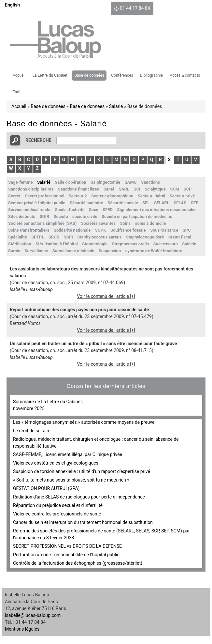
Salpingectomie (105, 182)
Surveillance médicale (73, 251)
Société (61, 216)
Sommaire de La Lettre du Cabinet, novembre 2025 (48, 405)
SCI (137, 189)
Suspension (110, 251)
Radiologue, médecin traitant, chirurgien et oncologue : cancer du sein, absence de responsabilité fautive (96, 443)
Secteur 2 (78, 196)
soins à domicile (151, 223)
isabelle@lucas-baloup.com (33, 615)
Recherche (38, 140)
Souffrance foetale (128, 230)
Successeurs (166, 244)
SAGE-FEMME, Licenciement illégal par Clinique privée (68, 454)
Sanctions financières (78, 189)
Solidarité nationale (72, 230)
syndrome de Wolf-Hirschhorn (154, 251)
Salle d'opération (71, 182)
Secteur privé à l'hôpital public (37, 203)
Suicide (189, 244)
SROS (54, 237)
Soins (125, 223)
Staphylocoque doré (145, 237)
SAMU (131, 182)
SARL (124, 189)
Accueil (19, 75)
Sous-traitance (164, 230)
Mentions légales (22, 629)
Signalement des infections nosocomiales (157, 210)
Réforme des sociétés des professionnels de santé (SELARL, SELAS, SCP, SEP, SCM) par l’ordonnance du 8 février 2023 (101, 534)
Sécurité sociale (123, 203)
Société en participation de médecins (137, 216)
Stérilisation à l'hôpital (57, 244)
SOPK (101, 230)
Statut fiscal (180, 237)
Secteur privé (182, 196)
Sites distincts (22, 216)
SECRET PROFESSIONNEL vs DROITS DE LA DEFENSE (67, 546)
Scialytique (155, 189)
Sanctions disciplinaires (31, 189)
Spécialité (18, 237)
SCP (188, 189)
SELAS (180, 203)
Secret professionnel (44, 196)
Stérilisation (20, 244)
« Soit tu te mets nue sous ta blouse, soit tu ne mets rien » (71, 480)
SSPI (68, 237)
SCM (175, 189)
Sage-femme (21, 182)
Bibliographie (151, 75)
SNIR (44, 216)
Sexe (94, 210)
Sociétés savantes (98, 223)
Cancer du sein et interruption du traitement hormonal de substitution (83, 522)
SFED (108, 210)
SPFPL (38, 237)
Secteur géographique (112, 196)
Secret (14, 196)
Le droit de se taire (32, 431)
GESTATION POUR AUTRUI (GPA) (46, 488)
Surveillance (36, 251)
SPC (187, 230)
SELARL (162, 203)
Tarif (17, 92)
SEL (146, 203)
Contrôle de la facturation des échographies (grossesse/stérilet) (78, 563)
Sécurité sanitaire (86, 203)
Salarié (116, 106)
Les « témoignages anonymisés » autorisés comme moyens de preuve (84, 422)
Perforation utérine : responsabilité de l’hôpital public (66, 555)
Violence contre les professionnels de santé (57, 514)
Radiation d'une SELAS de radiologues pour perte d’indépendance (79, 497)
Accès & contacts (185, 75)
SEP (195, 203)
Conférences (122, 75)
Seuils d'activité (70, 210)
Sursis (14, 251)
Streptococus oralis (130, 244)
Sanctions (150, 182)
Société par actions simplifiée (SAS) (42, 223)
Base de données (89, 75)
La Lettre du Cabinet (50, 75)
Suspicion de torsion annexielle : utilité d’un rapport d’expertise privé (82, 471)
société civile (85, 216)
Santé (109, 189)
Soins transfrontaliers (29, 230)
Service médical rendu (29, 210)
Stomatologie (95, 244)
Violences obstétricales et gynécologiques (56, 463)
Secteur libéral (152, 196)
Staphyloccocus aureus (99, 237)
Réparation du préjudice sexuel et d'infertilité (58, 505)
